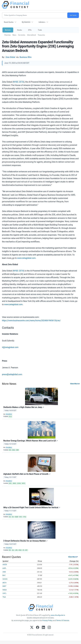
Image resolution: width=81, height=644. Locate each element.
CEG (10, 450)
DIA (10, 550)
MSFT (4, 586)
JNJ (13, 550)
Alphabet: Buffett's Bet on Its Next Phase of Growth (27, 474)
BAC (4, 575)
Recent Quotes (9, 22)
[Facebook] (38, 628)
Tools (40, 30)
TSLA (4, 597)
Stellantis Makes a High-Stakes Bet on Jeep (24, 407)
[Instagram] (49, 628)
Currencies (22, 35)
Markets (8, 30)
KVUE (20, 550)
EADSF (16, 517)
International (31, 35)
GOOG (5, 579)
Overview (8, 35)
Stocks (20, 30)
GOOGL (19, 483)
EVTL (21, 517)
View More (74, 384)
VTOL (25, 517)
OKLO (14, 450)
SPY (26, 550)
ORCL (5, 593)
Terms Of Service (63, 620)
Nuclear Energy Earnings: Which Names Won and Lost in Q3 (31, 441)
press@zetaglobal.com (12, 374)
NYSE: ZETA (18, 82)
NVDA (5, 590)
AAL (10, 517)
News (14, 35)
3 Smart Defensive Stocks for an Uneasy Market (25, 541)
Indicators (42, 22)
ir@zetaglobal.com (10, 347)
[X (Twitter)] (32, 628)
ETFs (30, 30)
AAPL (10, 483)
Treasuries (41, 35)
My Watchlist (26, 22)
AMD (4, 572)
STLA (10, 417)
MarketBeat (9, 414)
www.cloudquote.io (58, 615)
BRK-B (15, 483)
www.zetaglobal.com (26, 258)
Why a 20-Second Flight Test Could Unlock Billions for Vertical (32, 507)
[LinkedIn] (43, 628)
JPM (16, 550)
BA (13, 517)
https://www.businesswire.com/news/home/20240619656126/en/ (31, 321)
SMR (17, 450)
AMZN (5, 565)
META (24, 483)
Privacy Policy (47, 620)
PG (23, 550)
